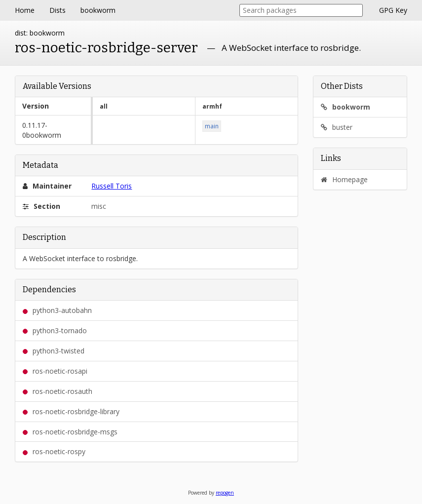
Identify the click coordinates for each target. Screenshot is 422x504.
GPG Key (393, 10)
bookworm (98, 10)
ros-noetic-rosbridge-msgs (70, 432)
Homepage (344, 179)
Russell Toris (112, 186)
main (212, 126)
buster (337, 127)
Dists (58, 10)
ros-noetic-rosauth (58, 391)
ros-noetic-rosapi (55, 371)
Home (25, 10)
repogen (225, 493)
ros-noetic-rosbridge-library (71, 411)
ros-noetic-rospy (54, 451)
